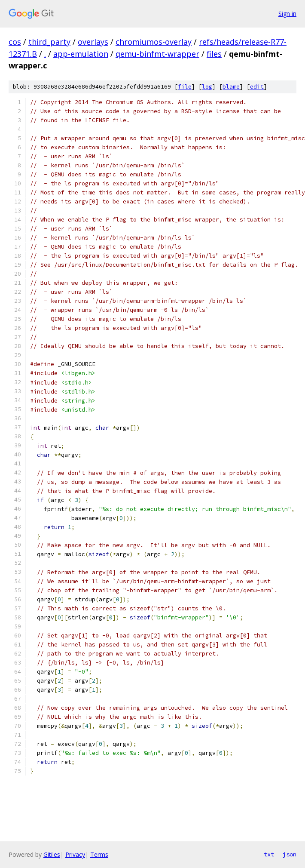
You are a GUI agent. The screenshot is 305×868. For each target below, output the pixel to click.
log (207, 87)
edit (257, 87)
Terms (99, 854)
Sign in (287, 14)
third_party (49, 42)
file (185, 87)
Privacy (75, 854)
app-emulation (81, 54)
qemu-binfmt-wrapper (157, 54)
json (290, 854)
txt (269, 854)
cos (15, 42)
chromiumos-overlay (154, 42)
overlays (93, 42)
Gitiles (52, 854)
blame (231, 87)
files (214, 54)
